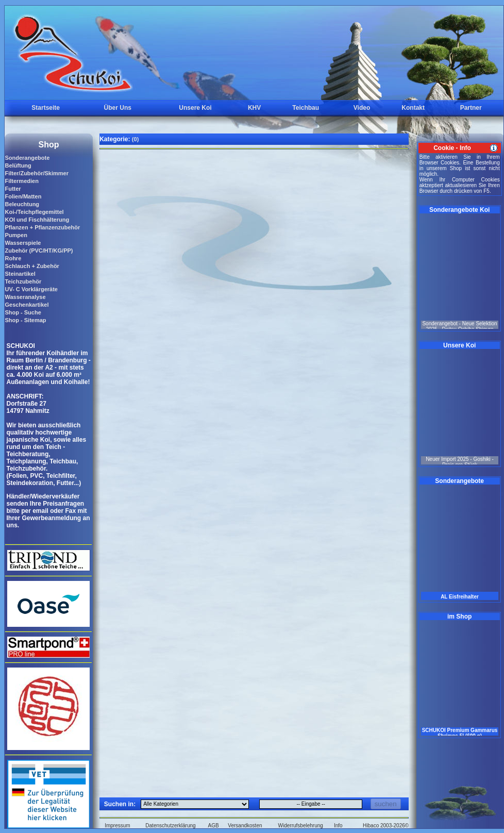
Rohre (13, 258)
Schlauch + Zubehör (32, 266)
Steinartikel (20, 274)
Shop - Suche (23, 312)
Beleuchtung (22, 204)
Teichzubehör (23, 281)
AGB (214, 826)
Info (338, 826)
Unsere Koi (195, 108)
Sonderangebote (27, 158)
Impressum (117, 826)
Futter (13, 189)
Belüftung (18, 165)
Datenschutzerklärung (170, 826)
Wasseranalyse (25, 297)
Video (362, 108)
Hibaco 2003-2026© (386, 826)
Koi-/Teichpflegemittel (34, 212)
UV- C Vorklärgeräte (31, 289)
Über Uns (118, 108)
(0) (135, 139)
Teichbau (306, 108)
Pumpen (16, 235)
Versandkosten (245, 826)
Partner (471, 108)
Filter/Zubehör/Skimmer (36, 173)
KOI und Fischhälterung (37, 220)
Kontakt (413, 108)
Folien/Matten (23, 196)
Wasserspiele (23, 243)
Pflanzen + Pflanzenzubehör (42, 227)
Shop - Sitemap (25, 320)
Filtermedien (21, 181)
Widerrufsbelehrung (301, 826)
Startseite (46, 108)
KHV (254, 108)
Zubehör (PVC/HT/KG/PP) (39, 251)
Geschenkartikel (27, 305)
